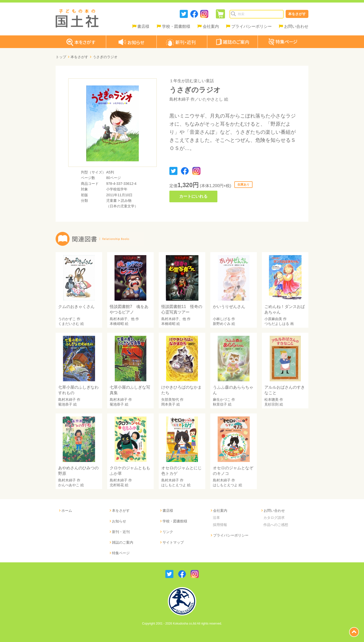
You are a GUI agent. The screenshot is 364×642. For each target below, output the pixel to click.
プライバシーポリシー (252, 26)
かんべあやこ (69, 485)
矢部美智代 (170, 400)
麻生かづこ (222, 400)
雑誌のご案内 (123, 542)
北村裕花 (117, 485)
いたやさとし (211, 99)
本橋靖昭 (117, 324)
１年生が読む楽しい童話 (192, 81)
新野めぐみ (222, 324)
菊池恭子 (65, 404)
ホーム (67, 511)
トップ (61, 57)
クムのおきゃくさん (76, 307)
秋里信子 (220, 404)
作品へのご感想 (276, 525)
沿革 (216, 518)
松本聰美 (271, 400)
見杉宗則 (271, 404)
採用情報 (220, 525)
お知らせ (119, 521)
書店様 (143, 26)
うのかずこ (67, 319)
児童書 (111, 201)
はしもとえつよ (174, 485)
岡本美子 (168, 404)
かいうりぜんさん (229, 307)
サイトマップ (173, 542)
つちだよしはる (277, 324)
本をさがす (297, 14)
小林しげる (222, 319)
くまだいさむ (69, 324)
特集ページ (121, 553)
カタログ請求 (274, 518)
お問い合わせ (296, 26)
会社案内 (211, 26)
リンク (168, 532)
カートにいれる (193, 196)
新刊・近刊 (121, 532)
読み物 (126, 201)
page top (354, 632)
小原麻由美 (273, 319)
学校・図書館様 (176, 26)
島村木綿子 (179, 99)
